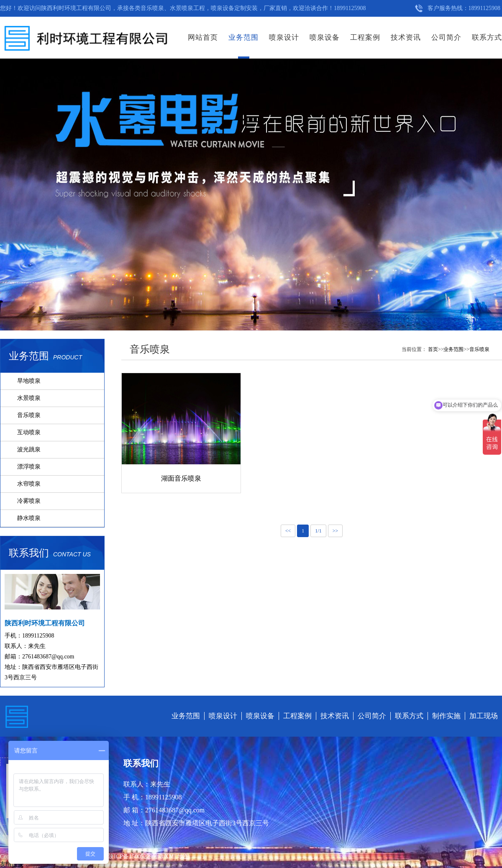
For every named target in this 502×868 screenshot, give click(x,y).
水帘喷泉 (29, 484)
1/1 (318, 531)
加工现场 (484, 716)
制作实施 (446, 716)
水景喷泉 (29, 398)
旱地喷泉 (29, 381)
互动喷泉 (29, 432)
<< (288, 531)
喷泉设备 (325, 37)
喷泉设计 (284, 37)
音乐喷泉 (29, 415)
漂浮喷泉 (29, 467)
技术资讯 (406, 37)
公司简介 (446, 37)
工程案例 (365, 37)
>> (336, 531)
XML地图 (177, 856)
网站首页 (203, 37)
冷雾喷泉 (29, 501)
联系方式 (487, 37)
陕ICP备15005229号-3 (136, 856)
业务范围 (243, 37)
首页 (433, 349)
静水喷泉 (29, 518)
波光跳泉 (29, 449)
